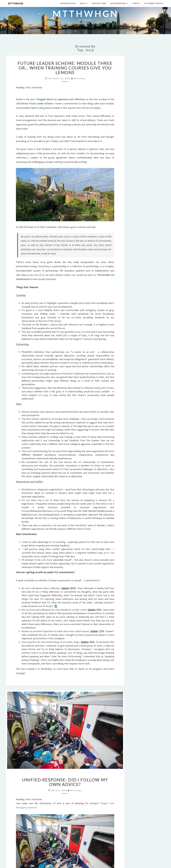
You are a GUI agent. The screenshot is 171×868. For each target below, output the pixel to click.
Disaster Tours (99, 3)
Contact (136, 3)
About (83, 3)
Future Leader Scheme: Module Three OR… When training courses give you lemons (65, 68)
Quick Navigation (118, 3)
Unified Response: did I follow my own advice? (65, 782)
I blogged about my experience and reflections (60, 99)
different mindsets (32, 455)
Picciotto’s (27, 352)
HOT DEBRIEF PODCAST (154, 3)
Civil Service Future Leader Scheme (34, 103)
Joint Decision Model (93, 511)
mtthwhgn (16, 3)
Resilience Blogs (68, 3)
